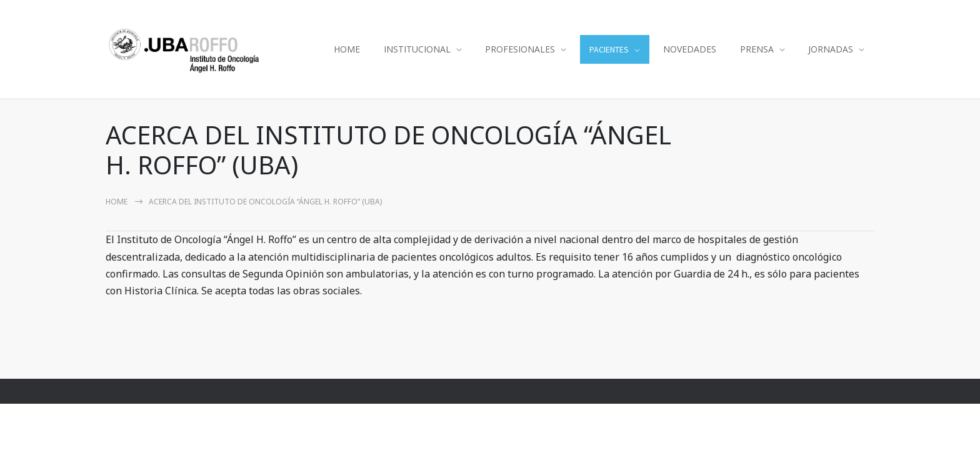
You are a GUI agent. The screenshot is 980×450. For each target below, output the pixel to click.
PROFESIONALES (520, 49)
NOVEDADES (690, 49)
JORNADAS (831, 49)
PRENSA (757, 49)
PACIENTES (609, 49)
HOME (347, 49)
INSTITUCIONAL (417, 49)
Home (117, 202)
